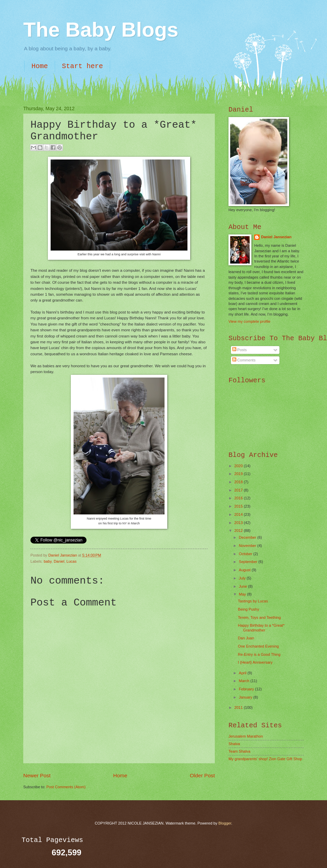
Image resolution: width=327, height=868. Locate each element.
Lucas (71, 561)
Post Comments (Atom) (66, 787)
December (248, 537)
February (247, 689)
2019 (239, 474)
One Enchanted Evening (259, 646)
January (246, 697)
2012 (239, 531)
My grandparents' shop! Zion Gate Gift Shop (265, 759)
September (248, 562)
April (243, 673)
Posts (240, 350)
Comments (244, 360)
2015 (239, 506)
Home (40, 66)
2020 (239, 466)
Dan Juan (246, 638)
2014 (239, 514)
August (245, 570)
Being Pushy (249, 609)
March (245, 681)
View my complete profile (249, 321)
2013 (239, 523)
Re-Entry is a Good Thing (259, 654)
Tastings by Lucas (253, 601)
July (243, 578)
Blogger (225, 823)
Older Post (202, 775)
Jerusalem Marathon (246, 736)
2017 (239, 490)
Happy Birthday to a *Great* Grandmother (261, 628)
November (248, 546)
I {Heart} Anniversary (255, 662)
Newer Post (37, 775)
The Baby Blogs (101, 30)
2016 (239, 498)
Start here (82, 66)
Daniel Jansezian (63, 555)
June (243, 586)
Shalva (234, 744)
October (246, 554)
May (243, 594)
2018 (239, 482)
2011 (239, 707)
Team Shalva (239, 751)
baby (48, 561)
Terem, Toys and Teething (259, 617)
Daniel (59, 561)
